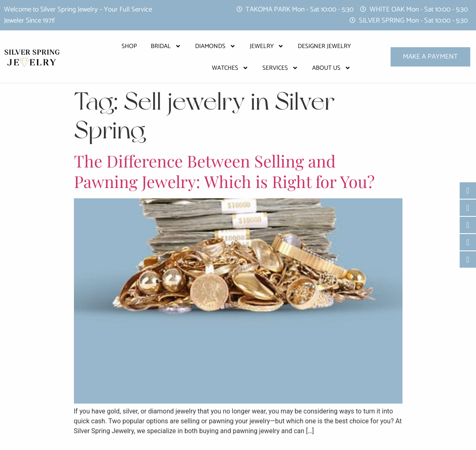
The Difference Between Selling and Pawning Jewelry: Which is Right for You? (224, 171)
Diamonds (215, 46)
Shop (129, 46)
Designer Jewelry (324, 46)
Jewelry (267, 46)
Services (280, 68)
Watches (230, 68)
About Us (331, 68)
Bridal (166, 46)
